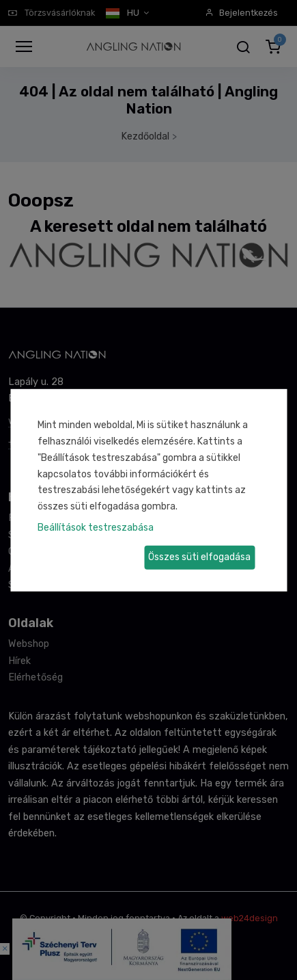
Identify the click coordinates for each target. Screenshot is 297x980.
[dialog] (148, 490)
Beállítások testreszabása (96, 528)
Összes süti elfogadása (199, 557)
